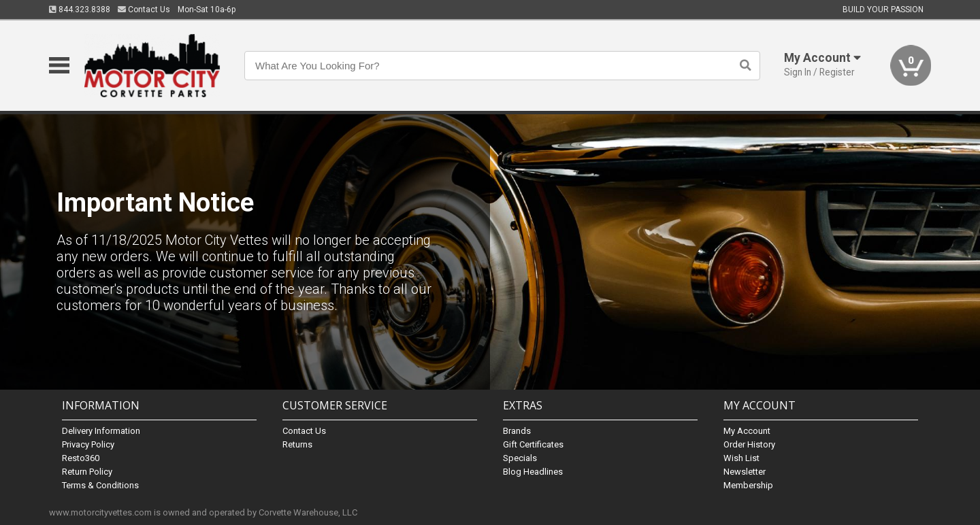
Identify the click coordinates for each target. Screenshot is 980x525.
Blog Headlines (533, 472)
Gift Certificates (533, 444)
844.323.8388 (80, 10)
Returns (297, 444)
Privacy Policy (88, 444)
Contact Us (144, 10)
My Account (747, 431)
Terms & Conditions (100, 485)
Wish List (741, 458)
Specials (520, 458)
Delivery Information (101, 431)
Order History (749, 444)
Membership (748, 485)
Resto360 (81, 458)
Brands (517, 431)
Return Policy (87, 472)
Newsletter (745, 472)
